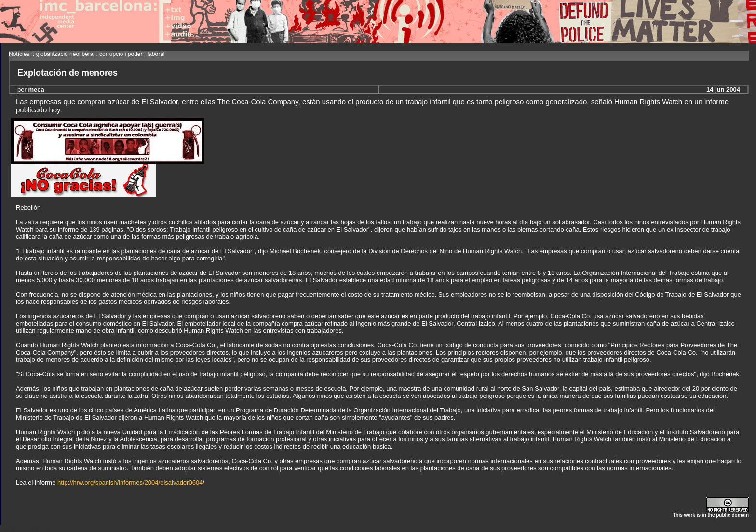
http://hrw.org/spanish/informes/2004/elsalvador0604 (130, 483)
